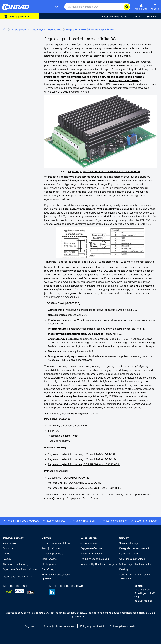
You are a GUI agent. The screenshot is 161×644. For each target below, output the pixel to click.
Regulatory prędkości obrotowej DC (68, 426)
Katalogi (124, 569)
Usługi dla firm (89, 538)
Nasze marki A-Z (129, 554)
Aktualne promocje (52, 554)
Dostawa (8, 548)
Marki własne (49, 559)
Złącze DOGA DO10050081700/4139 (69, 478)
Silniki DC (53, 431)
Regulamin (31, 626)
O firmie (46, 538)
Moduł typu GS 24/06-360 (124, 80)
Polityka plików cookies (123, 626)
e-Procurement (89, 543)
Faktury (7, 559)
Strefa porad (49, 564)
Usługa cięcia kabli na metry (135, 564)
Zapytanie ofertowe (91, 548)
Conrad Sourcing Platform (56, 543)
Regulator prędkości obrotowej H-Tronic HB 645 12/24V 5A (83, 454)
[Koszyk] (155, 7)
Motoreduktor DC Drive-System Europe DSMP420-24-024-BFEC (85, 488)
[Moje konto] (141, 7)
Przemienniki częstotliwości (64, 436)
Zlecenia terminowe (91, 554)
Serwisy (124, 538)
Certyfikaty (48, 569)
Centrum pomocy (13, 538)
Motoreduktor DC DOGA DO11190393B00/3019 (75, 483)
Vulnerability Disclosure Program (99, 564)
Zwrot (6, 554)
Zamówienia (10, 543)
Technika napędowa (59, 441)
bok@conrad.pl (143, 601)
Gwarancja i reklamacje (16, 564)
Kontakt (139, 586)
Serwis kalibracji (128, 543)
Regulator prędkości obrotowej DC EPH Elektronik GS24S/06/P (84, 464)
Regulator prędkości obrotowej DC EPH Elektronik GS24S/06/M (104, 171)
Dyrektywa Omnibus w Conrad (20, 569)
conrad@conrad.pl (55, 498)
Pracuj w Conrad (51, 548)
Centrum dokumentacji (132, 559)
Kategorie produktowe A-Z (134, 548)
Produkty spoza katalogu (95, 559)
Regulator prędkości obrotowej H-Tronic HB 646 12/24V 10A (82, 459)
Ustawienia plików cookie (17, 576)
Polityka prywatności (92, 626)
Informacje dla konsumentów (58, 626)
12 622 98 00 (142, 589)
